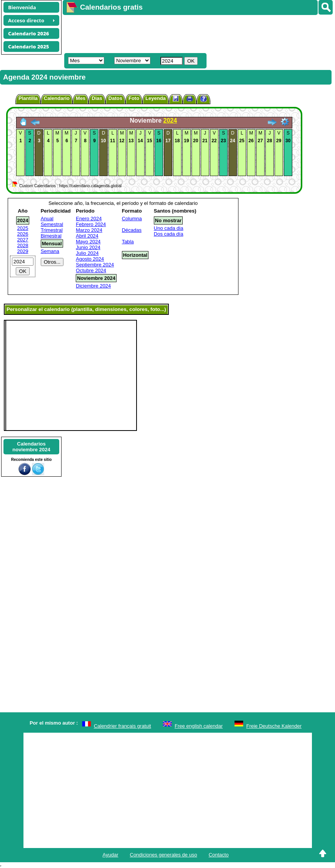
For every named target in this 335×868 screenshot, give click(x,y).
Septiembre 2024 (95, 265)
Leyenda (156, 98)
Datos (115, 98)
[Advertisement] (195, 33)
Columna (132, 219)
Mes (81, 98)
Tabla (128, 242)
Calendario (57, 98)
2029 (23, 251)
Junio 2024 (88, 247)
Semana (50, 251)
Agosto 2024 (90, 259)
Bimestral (51, 236)
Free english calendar (199, 726)
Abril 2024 (87, 236)
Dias (97, 98)
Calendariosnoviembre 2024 (31, 447)
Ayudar (111, 855)
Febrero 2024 (91, 224)
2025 (23, 228)
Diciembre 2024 (93, 286)
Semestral (52, 224)
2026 (23, 234)
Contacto (218, 855)
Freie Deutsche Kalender (274, 726)
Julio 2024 (87, 253)
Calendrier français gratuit (122, 726)
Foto (134, 98)
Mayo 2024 (88, 242)
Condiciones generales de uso (164, 855)
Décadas (132, 230)
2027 (23, 240)
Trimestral (52, 230)
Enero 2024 (89, 219)
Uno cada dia (169, 228)
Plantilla (28, 98)
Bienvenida (22, 7)
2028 (23, 245)
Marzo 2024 (89, 230)
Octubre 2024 (91, 270)
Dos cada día (169, 234)
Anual (47, 219)
